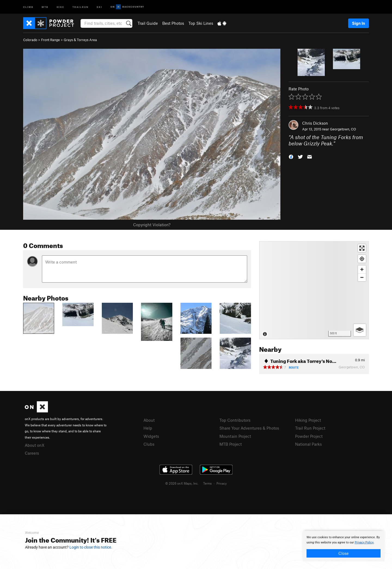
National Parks (308, 444)
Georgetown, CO (343, 129)
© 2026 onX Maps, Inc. (182, 483)
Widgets (151, 436)
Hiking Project (308, 420)
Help (148, 428)
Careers (32, 453)
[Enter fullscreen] (362, 248)
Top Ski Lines (201, 23)
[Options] (360, 330)
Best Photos (173, 23)
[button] (291, 156)
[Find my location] (362, 259)
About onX (35, 445)
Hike (60, 7)
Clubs (149, 444)
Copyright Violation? (152, 225)
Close (344, 553)
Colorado (30, 40)
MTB (45, 7)
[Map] (314, 290)
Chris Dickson (315, 123)
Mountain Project (235, 436)
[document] (344, 546)
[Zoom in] (362, 269)
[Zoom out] (362, 277)
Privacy (222, 483)
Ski (99, 7)
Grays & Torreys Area (80, 40)
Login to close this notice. (91, 547)
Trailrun (80, 7)
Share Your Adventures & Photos (249, 428)
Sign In (359, 23)
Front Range (50, 40)
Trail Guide (148, 23)
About (149, 420)
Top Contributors (235, 420)
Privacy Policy (364, 542)
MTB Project (231, 444)
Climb (28, 7)
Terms (207, 483)
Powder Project (309, 436)
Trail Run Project (310, 428)
